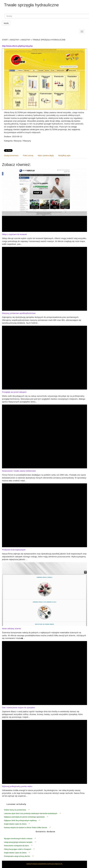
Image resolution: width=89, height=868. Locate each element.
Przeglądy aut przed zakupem (14, 392)
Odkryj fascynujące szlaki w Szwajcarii (18, 849)
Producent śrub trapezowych (14, 550)
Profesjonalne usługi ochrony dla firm (17, 856)
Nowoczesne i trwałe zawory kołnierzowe (19, 471)
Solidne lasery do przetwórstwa (15, 810)
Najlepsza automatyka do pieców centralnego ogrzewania (24, 817)
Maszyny (15, 40)
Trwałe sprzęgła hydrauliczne (49, 40)
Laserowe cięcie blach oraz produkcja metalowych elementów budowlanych (31, 813)
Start (5, 40)
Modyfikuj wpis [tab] (64, 156)
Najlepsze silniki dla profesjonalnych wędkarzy (20, 821)
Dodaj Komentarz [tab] (11, 156)
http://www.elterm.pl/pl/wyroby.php (17, 46)
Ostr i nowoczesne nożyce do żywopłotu (19, 708)
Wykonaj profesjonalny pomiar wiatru (17, 786)
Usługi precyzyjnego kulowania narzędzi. (18, 842)
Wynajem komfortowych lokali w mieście (18, 839)
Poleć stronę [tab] (28, 156)
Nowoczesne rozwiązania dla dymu (16, 846)
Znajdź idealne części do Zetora (15, 824)
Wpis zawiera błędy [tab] (46, 156)
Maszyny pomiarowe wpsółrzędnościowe (19, 313)
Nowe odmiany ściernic (12, 629)
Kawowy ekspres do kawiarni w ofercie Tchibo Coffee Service (26, 828)
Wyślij (6, 23)
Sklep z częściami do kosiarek (14, 234)
